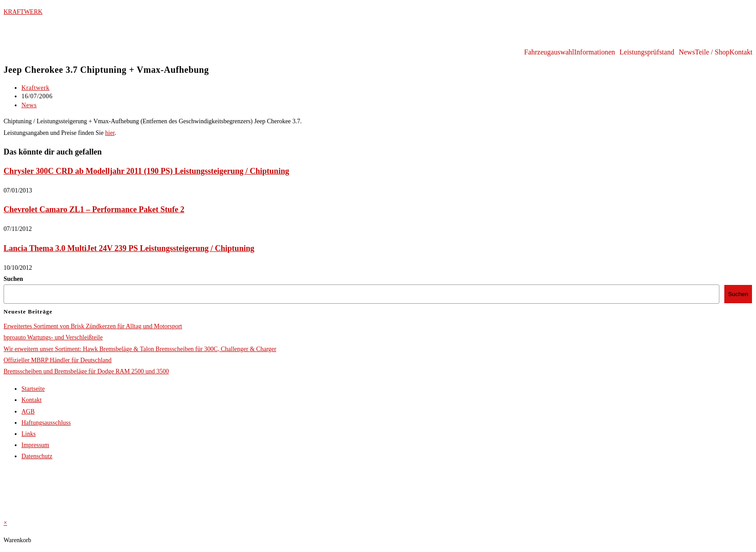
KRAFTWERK (23, 12)
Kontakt (741, 52)
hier (110, 133)
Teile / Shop (712, 52)
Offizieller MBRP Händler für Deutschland (58, 360)
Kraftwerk (36, 88)
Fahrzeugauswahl (549, 52)
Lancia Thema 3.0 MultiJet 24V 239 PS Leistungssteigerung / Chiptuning (129, 248)
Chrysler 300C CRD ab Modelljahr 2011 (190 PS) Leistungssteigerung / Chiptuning (146, 171)
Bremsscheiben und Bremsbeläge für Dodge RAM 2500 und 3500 (86, 371)
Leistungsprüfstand (647, 52)
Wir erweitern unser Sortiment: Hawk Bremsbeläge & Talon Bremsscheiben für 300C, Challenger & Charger (140, 349)
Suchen (13, 279)
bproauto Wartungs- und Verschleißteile (53, 337)
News (687, 52)
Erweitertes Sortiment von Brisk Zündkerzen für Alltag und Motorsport (93, 326)
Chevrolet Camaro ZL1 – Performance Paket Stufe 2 (94, 209)
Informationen (595, 52)
